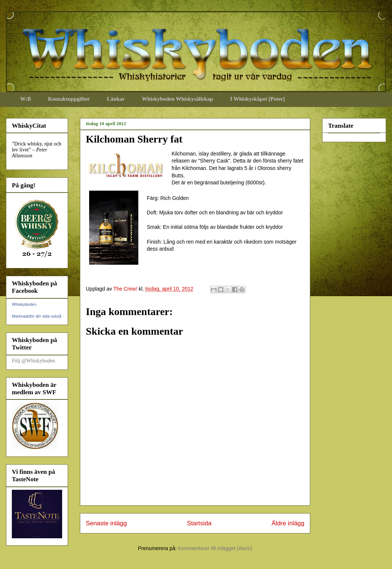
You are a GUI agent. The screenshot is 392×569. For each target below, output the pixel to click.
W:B (26, 99)
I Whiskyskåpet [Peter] (257, 99)
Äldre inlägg (288, 523)
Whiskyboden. (25, 304)
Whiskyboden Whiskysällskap (177, 99)
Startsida (199, 523)
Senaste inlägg (106, 523)
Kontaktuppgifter (69, 99)
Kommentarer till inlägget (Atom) (215, 548)
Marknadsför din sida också (37, 316)
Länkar (116, 99)
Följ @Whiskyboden (33, 361)
